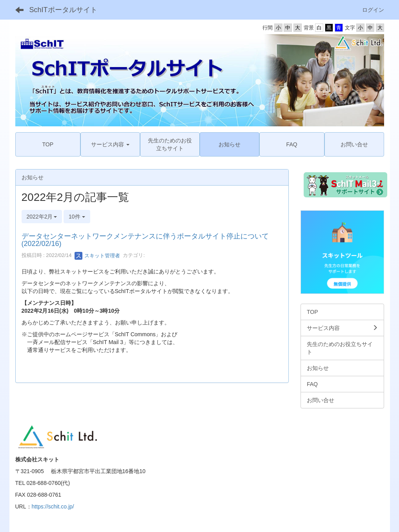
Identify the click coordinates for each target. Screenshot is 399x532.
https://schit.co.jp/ (53, 506)
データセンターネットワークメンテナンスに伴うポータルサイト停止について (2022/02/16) (145, 240)
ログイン (373, 10)
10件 (77, 217)
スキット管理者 (97, 256)
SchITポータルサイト (63, 10)
